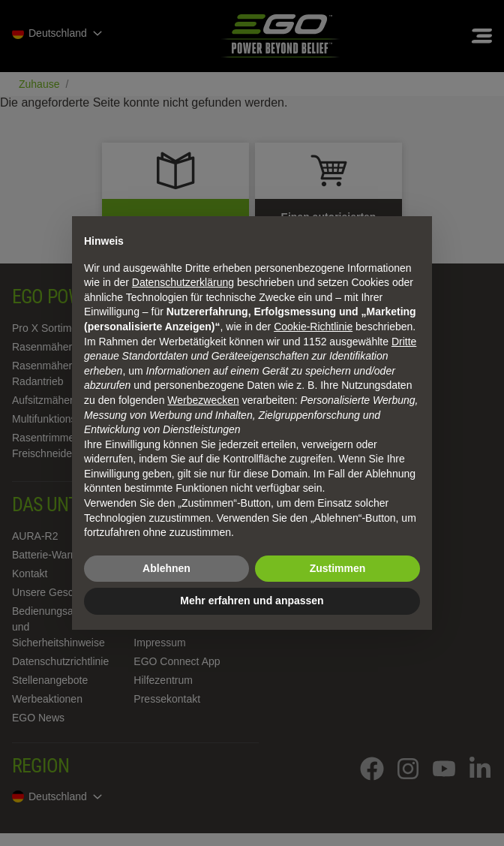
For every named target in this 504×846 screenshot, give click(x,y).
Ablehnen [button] (166, 568)
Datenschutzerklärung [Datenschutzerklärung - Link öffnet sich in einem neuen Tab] (183, 282)
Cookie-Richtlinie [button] (313, 327)
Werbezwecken (203, 400)
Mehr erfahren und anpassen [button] (252, 601)
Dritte (404, 342)
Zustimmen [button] (338, 568)
